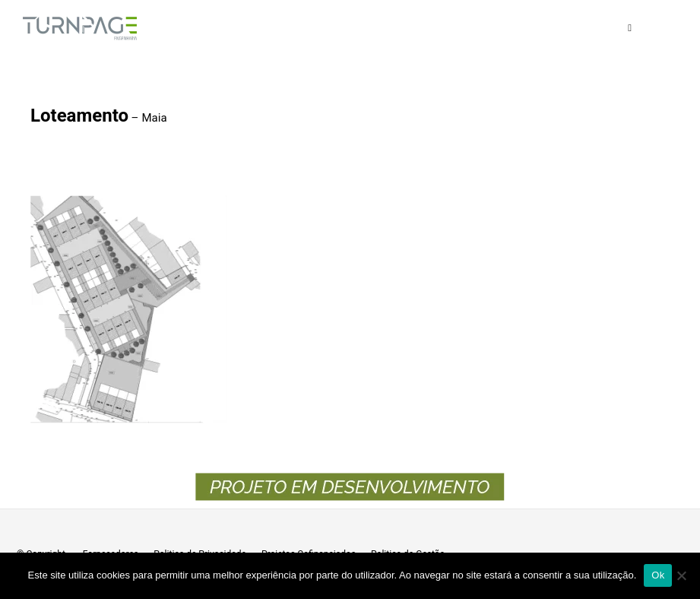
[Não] (681, 575)
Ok (658, 575)
